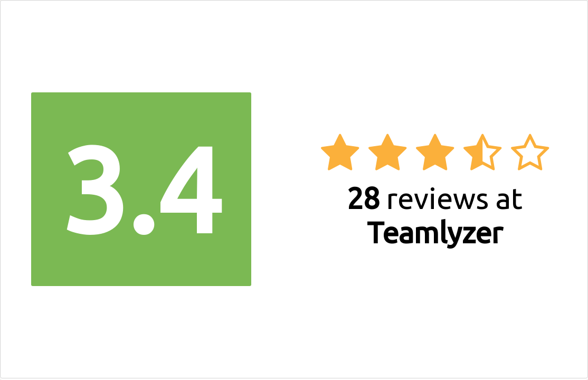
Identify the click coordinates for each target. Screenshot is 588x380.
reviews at (435, 215)
